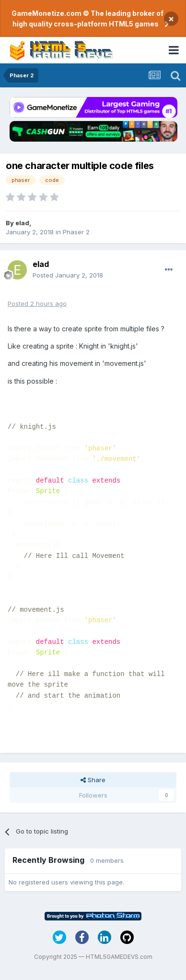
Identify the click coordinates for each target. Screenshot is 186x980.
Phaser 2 (76, 232)
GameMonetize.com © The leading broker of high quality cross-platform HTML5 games (87, 18)
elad (22, 223)
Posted (68, 275)
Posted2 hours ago (37, 303)
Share (93, 780)
